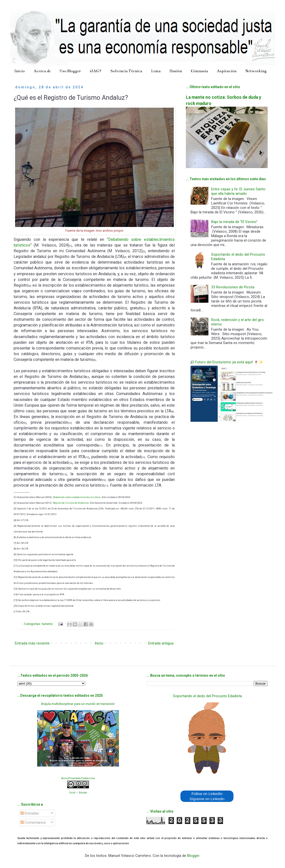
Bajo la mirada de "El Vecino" (234, 222)
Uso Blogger (70, 71)
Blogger (193, 856)
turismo (48, 624)
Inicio (20, 71)
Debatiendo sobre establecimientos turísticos (77, 497)
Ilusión (176, 71)
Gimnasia (199, 71)
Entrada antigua (161, 643)
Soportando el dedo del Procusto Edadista (207, 696)
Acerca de (42, 71)
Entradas (30, 813)
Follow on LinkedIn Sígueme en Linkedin (207, 796)
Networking (256, 71)
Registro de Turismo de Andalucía (71, 503)
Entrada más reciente (32, 643)
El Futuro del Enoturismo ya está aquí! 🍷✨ (227, 362)
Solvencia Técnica (126, 71)
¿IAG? (96, 71)
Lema (156, 71)
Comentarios (33, 822)
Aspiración (227, 71)
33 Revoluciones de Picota (233, 287)
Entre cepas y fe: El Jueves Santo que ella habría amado (238, 191)
